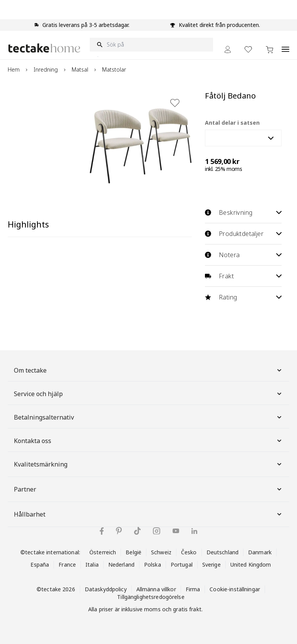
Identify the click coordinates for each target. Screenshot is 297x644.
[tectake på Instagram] (157, 531)
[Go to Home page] (44, 48)
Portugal (182, 565)
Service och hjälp (148, 394)
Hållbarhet (148, 514)
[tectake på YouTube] (176, 531)
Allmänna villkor (156, 589)
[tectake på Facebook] (102, 531)
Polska (153, 565)
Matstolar (114, 69)
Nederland (121, 565)
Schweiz (161, 552)
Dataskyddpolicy (106, 589)
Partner (148, 489)
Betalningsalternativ (148, 417)
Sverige (211, 565)
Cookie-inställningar (235, 589)
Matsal (80, 69)
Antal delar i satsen (232, 123)
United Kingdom (251, 565)
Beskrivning (243, 212)
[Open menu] (285, 45)
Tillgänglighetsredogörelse (151, 597)
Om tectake (148, 370)
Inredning (46, 69)
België (133, 552)
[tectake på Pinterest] (119, 531)
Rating (243, 297)
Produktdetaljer (243, 234)
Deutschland (222, 552)
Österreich (103, 552)
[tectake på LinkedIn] (194, 531)
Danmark (260, 552)
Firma (193, 589)
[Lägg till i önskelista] (175, 103)
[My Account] (228, 49)
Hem (14, 69)
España (40, 565)
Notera (243, 255)
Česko (189, 552)
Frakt (243, 276)
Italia (92, 565)
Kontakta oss (148, 441)
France (67, 565)
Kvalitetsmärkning (148, 464)
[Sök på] (151, 45)
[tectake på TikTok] (138, 531)
